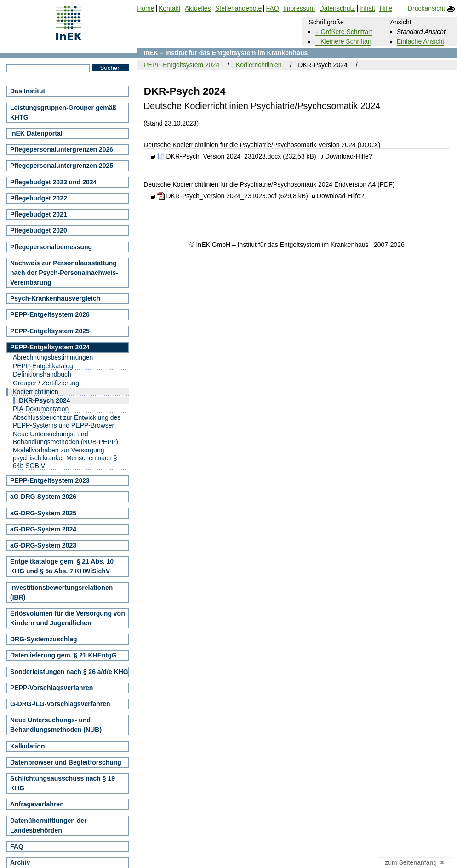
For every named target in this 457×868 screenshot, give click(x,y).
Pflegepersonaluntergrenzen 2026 (62, 149)
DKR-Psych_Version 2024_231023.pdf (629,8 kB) (233, 196)
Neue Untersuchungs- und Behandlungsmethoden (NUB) (56, 725)
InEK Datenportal (36, 133)
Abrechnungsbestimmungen (53, 357)
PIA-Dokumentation (41, 409)
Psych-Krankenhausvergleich (55, 298)
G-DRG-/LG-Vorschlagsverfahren (60, 704)
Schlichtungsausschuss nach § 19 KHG (63, 783)
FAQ (17, 846)
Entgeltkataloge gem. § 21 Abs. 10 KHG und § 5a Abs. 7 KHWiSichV (62, 566)
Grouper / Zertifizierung (46, 383)
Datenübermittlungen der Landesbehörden (48, 825)
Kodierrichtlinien (259, 65)
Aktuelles (198, 9)
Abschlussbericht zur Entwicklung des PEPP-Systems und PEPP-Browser (67, 421)
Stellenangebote (238, 9)
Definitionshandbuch (42, 374)
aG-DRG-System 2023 (43, 545)
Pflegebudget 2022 (39, 198)
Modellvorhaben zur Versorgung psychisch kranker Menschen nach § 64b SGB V (65, 458)
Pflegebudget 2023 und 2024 (53, 182)
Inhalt (367, 9)
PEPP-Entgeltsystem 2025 (50, 331)
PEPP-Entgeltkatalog (43, 366)
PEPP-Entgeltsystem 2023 (50, 480)
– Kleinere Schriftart (343, 41)
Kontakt (169, 9)
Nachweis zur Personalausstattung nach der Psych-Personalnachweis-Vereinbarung (64, 273)
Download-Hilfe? (349, 156)
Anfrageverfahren (37, 804)
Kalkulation (27, 746)
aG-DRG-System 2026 (43, 497)
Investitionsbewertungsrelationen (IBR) (61, 592)
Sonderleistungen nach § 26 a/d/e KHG (69, 672)
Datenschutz (337, 9)
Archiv (20, 862)
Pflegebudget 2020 (39, 230)
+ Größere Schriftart (343, 32)
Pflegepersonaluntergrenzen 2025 (62, 166)
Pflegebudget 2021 (39, 214)
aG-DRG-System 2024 (43, 529)
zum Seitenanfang (415, 863)
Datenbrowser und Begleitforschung (66, 762)
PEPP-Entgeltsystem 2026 (50, 314)
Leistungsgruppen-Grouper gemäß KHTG (63, 112)
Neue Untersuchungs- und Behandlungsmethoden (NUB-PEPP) (66, 438)
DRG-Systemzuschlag (43, 639)
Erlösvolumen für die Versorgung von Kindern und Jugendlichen (68, 618)
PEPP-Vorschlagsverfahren (51, 688)
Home (146, 9)
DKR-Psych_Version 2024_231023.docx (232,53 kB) (237, 156)
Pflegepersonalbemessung (51, 247)
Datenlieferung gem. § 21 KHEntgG (63, 655)
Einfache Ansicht (421, 41)
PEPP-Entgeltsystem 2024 (181, 65)
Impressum (299, 9)
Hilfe (386, 9)
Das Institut (28, 91)
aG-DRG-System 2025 (43, 513)
